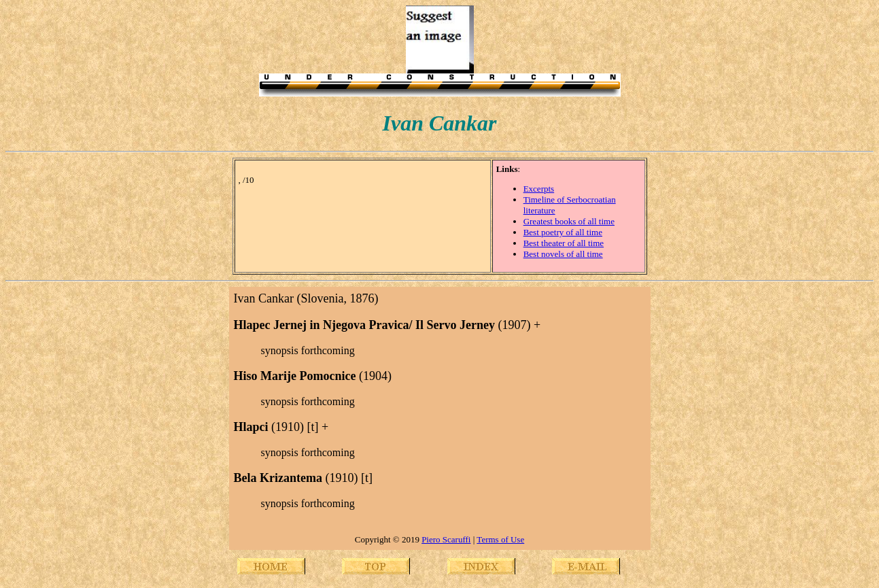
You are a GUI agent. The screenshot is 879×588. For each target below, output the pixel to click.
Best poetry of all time (563, 232)
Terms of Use (500, 539)
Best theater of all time (564, 243)
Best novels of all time (563, 254)
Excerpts (539, 189)
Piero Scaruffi (446, 539)
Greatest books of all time (569, 221)
